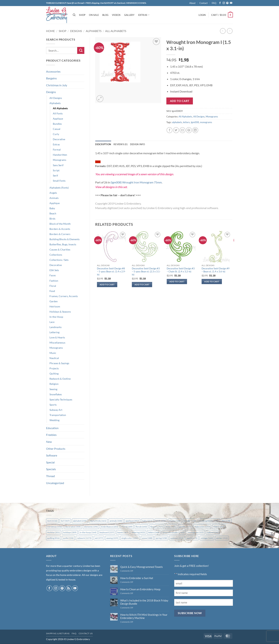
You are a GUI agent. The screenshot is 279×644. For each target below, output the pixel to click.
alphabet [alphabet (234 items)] (80, 521)
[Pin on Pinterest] (189, 130)
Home (50, 31)
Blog (105, 15)
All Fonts (58, 113)
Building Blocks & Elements (65, 239)
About (192, 3)
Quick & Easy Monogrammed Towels (142, 567)
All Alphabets (116, 31)
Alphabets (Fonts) (59, 188)
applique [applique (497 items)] (132, 521)
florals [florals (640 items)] (141, 527)
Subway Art (56, 410)
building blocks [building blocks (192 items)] (209, 521)
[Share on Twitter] (176, 130)
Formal (57, 150)
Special (50, 462)
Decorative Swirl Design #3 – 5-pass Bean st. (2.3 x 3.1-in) (146, 271)
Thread (50, 476)
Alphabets (94, 31)
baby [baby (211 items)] (147, 521)
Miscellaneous (57, 343)
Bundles (57, 124)
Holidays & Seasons (60, 312)
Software (52, 455)
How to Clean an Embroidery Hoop (140, 589)
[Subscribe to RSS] (69, 588)
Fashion (54, 281)
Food (52, 291)
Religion (54, 384)
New (49, 442)
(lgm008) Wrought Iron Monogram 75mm (136, 182)
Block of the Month (60, 224)
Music (53, 353)
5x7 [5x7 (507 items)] (65, 521)
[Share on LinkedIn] (195, 130)
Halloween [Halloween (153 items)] (202, 527)
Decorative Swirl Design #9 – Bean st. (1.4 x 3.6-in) (216, 270)
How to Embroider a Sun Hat (137, 578)
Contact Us (86, 633)
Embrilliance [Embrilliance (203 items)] (110, 527)
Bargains (51, 78)
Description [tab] (103, 144)
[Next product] (223, 31)
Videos (116, 15)
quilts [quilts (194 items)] (68, 538)
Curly (56, 134)
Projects (54, 368)
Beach (53, 213)
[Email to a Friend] (182, 130)
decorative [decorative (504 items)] (73, 527)
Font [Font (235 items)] (171, 527)
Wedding (54, 420)
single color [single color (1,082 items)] (130, 538)
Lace (52, 322)
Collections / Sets (59, 260)
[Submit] (81, 50)
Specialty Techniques (61, 399)
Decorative (59, 139)
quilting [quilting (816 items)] (53, 538)
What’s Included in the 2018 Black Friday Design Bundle (144, 602)
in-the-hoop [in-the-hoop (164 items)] (88, 532)
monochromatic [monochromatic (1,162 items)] (174, 532)
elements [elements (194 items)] (91, 527)
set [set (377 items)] (99, 538)
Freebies (51, 435)
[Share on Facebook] (169, 130)
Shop (82, 15)
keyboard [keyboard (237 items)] (107, 532)
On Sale (94, 15)
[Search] (74, 15)
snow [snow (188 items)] (147, 538)
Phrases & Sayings (59, 363)
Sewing (53, 389)
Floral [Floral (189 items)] (127, 527)
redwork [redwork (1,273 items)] (84, 538)
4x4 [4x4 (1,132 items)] (52, 521)
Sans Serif (58, 165)
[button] (202, 15)
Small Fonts (59, 181)
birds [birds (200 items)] (161, 521)
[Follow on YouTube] (231, 3)
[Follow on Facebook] (220, 3)
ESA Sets (54, 270)
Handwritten (60, 155)
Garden (54, 301)
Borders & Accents (60, 229)
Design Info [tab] (138, 144)
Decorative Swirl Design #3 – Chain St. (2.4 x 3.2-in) (181, 270)
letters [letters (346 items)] (154, 532)
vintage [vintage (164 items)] (207, 538)
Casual (57, 129)
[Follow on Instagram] (224, 3)
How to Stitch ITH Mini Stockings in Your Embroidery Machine (144, 616)
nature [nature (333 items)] (213, 532)
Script (56, 170)
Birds (52, 219)
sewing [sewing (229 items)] (112, 538)
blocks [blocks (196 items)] (175, 521)
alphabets (177, 122)
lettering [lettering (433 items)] (138, 532)
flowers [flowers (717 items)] (157, 527)
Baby (52, 208)
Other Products (56, 449)
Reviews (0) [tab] (121, 144)
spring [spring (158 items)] (161, 538)
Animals (54, 198)
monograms (206, 122)
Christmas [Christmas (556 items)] (55, 527)
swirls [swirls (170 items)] (192, 538)
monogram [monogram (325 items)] (196, 532)
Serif (55, 175)
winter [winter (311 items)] (222, 538)
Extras (144, 15)
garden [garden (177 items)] (185, 527)
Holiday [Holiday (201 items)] (54, 532)
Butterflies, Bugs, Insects (63, 244)
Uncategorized (55, 483)
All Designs (56, 98)
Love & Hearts (57, 337)
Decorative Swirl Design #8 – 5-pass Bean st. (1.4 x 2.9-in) (111, 271)
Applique (58, 119)
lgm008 (195, 122)
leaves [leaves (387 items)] (123, 532)
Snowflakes (56, 394)
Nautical (54, 358)
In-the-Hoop (56, 317)
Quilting (54, 374)
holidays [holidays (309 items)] (70, 532)
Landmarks (56, 327)
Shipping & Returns (58, 633)
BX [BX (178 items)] (226, 521)
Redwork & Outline (60, 379)
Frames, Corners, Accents (64, 296)
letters (186, 122)
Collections (56, 255)
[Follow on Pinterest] (227, 3)
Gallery (129, 15)
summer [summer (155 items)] (177, 538)
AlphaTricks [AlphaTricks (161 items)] (98, 521)
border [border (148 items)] (190, 521)
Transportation (58, 415)
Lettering (54, 332)
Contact (204, 3)
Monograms (60, 160)
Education (52, 428)
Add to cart (180, 101)
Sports (53, 405)
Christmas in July (57, 85)
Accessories (53, 71)
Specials (51, 469)
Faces (53, 275)
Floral (53, 286)
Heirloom (55, 306)
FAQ (214, 3)
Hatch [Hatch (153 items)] (219, 527)
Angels (53, 193)
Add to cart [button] (107, 285)
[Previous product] (230, 31)
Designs (76, 31)
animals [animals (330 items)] (116, 521)
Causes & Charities (60, 250)
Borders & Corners (60, 234)
